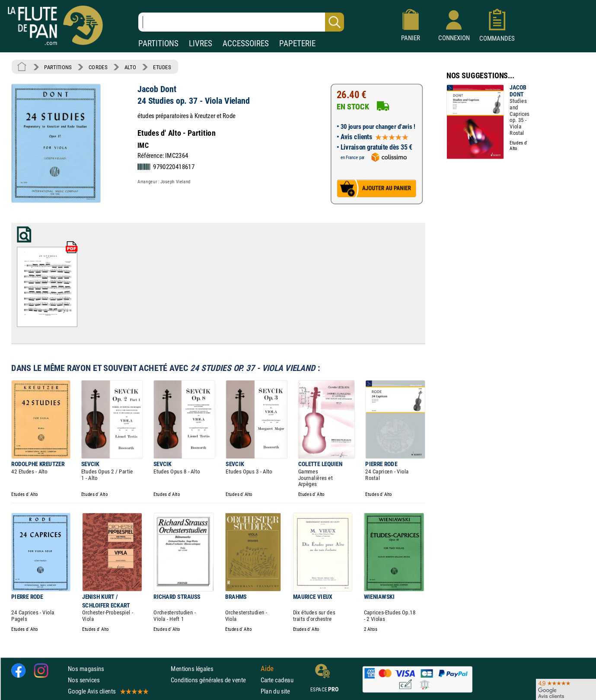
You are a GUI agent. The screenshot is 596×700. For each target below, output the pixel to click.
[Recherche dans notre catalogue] (241, 22)
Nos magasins (86, 668)
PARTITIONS (158, 43)
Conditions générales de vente (214, 680)
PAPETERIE (297, 43)
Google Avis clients (108, 691)
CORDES (98, 67)
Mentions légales (192, 668)
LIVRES (201, 43)
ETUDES (162, 67)
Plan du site (275, 691)
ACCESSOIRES (246, 43)
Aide (267, 668)
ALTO (130, 67)
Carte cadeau (277, 680)
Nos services (84, 680)
